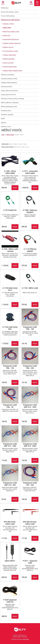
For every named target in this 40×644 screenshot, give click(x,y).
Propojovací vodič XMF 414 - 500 (10, 484)
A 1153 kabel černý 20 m (10, 289)
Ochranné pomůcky (6, 87)
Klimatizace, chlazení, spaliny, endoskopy (12, 99)
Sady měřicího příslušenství (11, 39)
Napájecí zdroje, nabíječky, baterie (13, 71)
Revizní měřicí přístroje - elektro (10, 12)
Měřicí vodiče (7, 28)
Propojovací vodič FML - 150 (10, 367)
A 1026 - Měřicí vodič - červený (10, 250)
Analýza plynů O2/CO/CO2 (8, 95)
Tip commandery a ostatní (11, 51)
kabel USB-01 (10, 561)
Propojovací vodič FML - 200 (30, 367)
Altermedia (26, 639)
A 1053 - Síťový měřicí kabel (10, 172)
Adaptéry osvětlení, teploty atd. (12, 43)
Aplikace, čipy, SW (8, 47)
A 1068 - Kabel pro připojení (30, 211)
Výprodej (3, 123)
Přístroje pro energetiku (8, 75)
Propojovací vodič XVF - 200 (30, 484)
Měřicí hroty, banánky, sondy (11, 32)
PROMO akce (5, 8)
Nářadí (3, 119)
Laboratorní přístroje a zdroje (9, 79)
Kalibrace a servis (6, 127)
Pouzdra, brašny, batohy (10, 67)
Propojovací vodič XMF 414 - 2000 (30, 445)
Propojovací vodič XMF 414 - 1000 (30, 406)
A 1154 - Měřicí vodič (30, 288)
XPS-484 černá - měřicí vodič (10, 523)
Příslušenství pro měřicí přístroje (10, 20)
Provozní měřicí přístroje (8, 16)
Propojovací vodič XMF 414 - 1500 (10, 445)
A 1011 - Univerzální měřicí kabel (30, 172)
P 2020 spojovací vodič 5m (10, 601)
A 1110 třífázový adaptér (30, 250)
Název (11, 144)
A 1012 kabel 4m (10, 210)
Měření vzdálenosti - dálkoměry (10, 103)
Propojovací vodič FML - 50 (10, 406)
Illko (19, 147)
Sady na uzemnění (8, 63)
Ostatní (23, 147)
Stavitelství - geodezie (7, 115)
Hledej (32, 3)
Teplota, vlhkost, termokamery (9, 91)
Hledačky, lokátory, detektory (9, 83)
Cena (21, 144)
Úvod (3, 135)
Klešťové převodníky (9, 59)
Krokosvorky (7, 36)
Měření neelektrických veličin (9, 107)
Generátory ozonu (6, 111)
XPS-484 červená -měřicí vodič (30, 523)
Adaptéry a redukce (9, 24)
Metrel (15, 147)
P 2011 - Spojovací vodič (30, 562)
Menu (3, 3)
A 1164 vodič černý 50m (10, 328)
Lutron (27, 147)
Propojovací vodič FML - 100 (30, 328)
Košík (37, 3)
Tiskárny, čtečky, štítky (9, 55)
